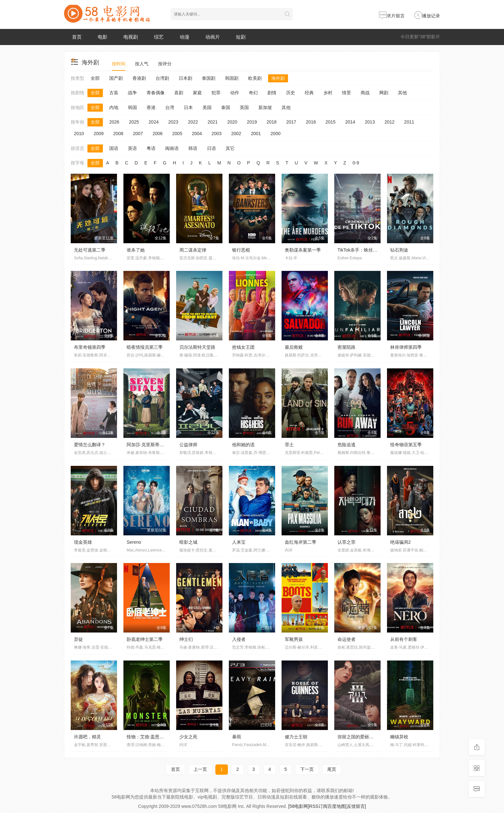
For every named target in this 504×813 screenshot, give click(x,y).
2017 (291, 122)
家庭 (197, 93)
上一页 (200, 769)
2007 (138, 134)
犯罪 (216, 93)
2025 (134, 122)
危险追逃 (346, 445)
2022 (193, 122)
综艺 (159, 37)
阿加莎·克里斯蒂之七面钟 (152, 445)
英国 (244, 107)
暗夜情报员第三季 (145, 347)
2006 (158, 134)
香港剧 (139, 78)
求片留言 (392, 16)
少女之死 (188, 737)
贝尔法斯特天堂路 (197, 347)
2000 (276, 134)
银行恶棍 (241, 250)
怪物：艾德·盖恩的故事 (150, 737)
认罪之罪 (346, 542)
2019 (252, 122)
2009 (99, 134)
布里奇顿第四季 (90, 347)
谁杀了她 (136, 250)
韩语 (193, 148)
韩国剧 (232, 78)
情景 (346, 93)
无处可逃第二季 (90, 250)
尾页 (332, 769)
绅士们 (186, 639)
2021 (213, 122)
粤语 (151, 148)
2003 (216, 134)
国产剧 (116, 78)
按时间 (119, 64)
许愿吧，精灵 (87, 737)
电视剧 (131, 37)
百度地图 (337, 806)
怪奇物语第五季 (406, 445)
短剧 (241, 37)
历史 (291, 93)
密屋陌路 (346, 347)
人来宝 (239, 542)
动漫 (184, 37)
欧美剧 (255, 78)
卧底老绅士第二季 (145, 639)
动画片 (213, 37)
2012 (389, 122)
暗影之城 (188, 542)
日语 (212, 148)
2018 (271, 122)
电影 (103, 37)
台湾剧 (162, 78)
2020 (232, 122)
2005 (177, 134)
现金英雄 (83, 542)
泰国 (226, 107)
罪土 (289, 445)
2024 (153, 122)
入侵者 (239, 639)
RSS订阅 (318, 806)
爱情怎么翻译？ (90, 445)
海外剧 (278, 78)
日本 (188, 107)
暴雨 (237, 737)
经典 (309, 93)
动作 (235, 93)
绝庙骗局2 (401, 542)
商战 (365, 93)
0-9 (356, 163)
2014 (350, 122)
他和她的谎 (243, 445)
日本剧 (185, 78)
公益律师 (188, 445)
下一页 (307, 769)
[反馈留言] (356, 806)
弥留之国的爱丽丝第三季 (362, 737)
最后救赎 (294, 347)
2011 (409, 122)
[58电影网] (298, 806)
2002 (236, 134)
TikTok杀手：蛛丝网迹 (360, 250)
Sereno (134, 542)
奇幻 (253, 93)
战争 (132, 93)
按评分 (165, 64)
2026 (114, 122)
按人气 (142, 64)
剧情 (272, 93)
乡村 (328, 93)
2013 (370, 122)
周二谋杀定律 (193, 250)
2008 (118, 134)
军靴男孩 (294, 639)
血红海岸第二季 (301, 542)
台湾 (170, 107)
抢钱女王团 (243, 347)
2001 (256, 134)
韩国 (132, 107)
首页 (77, 37)
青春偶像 (156, 93)
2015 (331, 122)
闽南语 (172, 148)
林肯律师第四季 (406, 347)
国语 (114, 148)
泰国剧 (209, 78)
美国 (207, 107)
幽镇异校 (399, 737)
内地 (114, 107)
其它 (230, 148)
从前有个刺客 (404, 639)
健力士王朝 (296, 737)
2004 (197, 134)
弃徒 (78, 639)
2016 (311, 122)
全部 (95, 78)
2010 (79, 134)
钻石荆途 (399, 250)
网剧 (384, 93)
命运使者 (346, 639)
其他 (402, 93)
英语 (132, 148)
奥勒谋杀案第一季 (303, 250)
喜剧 (179, 93)
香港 (151, 107)
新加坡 (265, 107)
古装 (114, 93)
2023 (173, 122)
